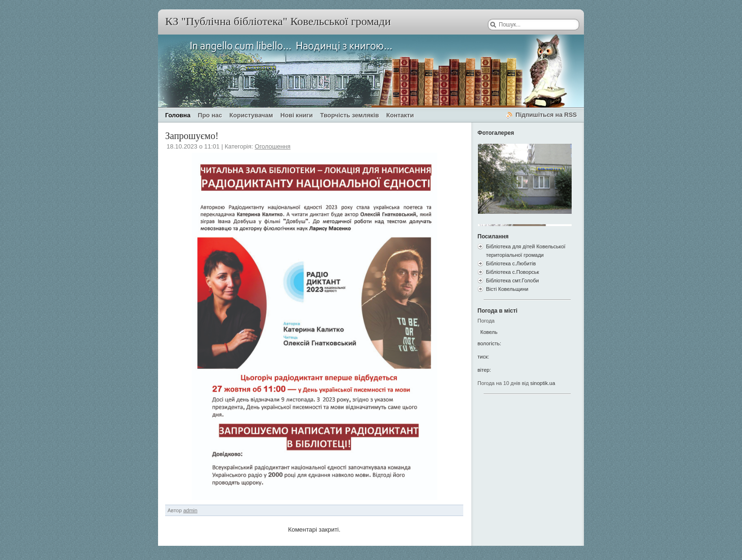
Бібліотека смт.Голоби (512, 280)
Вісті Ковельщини (507, 289)
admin (190, 510)
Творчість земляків (350, 115)
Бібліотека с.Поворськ (512, 272)
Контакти (400, 115)
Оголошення (273, 146)
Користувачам (251, 115)
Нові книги (297, 115)
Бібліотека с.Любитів (511, 263)
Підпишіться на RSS (546, 115)
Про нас (210, 115)
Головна (178, 115)
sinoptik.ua (543, 383)
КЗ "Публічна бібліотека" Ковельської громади (278, 21)
